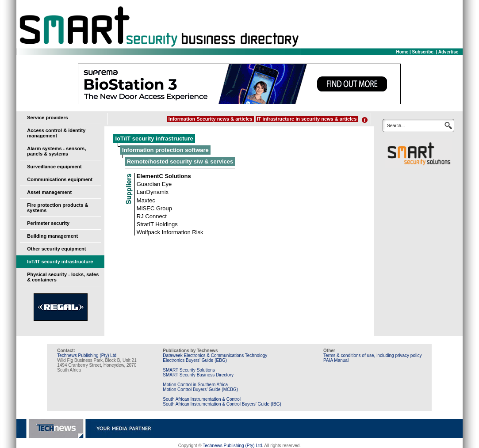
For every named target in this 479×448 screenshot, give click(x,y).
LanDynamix (153, 192)
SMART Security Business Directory (198, 375)
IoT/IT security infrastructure (60, 262)
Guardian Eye (154, 184)
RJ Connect (152, 216)
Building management (52, 236)
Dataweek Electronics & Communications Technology (215, 355)
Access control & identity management (56, 133)
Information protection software (165, 150)
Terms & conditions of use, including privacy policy (372, 355)
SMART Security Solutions (189, 370)
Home (402, 52)
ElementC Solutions (164, 176)
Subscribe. (423, 52)
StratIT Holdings (157, 224)
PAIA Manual (336, 360)
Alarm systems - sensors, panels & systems (56, 151)
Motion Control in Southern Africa (195, 385)
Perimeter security (48, 223)
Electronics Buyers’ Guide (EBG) (195, 360)
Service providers (47, 118)
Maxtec (146, 200)
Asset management (49, 192)
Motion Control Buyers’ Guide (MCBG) (200, 389)
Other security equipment (56, 249)
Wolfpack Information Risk (170, 232)
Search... (396, 126)
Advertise (448, 52)
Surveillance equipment (54, 167)
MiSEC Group (154, 208)
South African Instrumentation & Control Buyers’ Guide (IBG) (222, 404)
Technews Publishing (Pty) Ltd (87, 355)
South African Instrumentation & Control (202, 399)
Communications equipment (60, 179)
